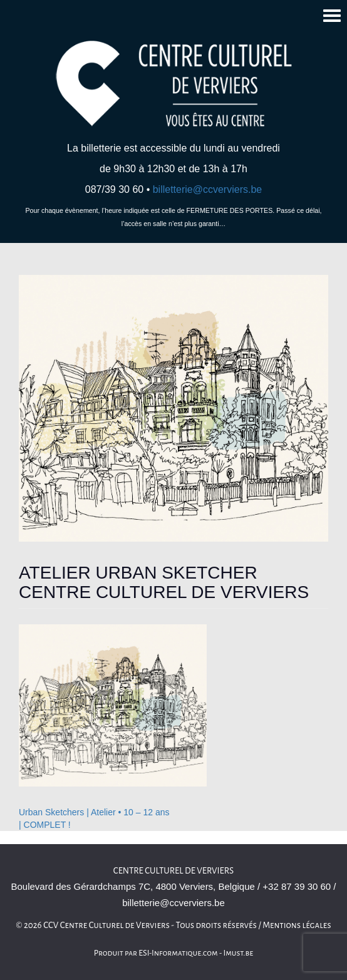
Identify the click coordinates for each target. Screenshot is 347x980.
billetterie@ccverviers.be (208, 189)
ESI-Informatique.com (178, 953)
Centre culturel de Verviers (173, 871)
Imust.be (239, 953)
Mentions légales (297, 925)
